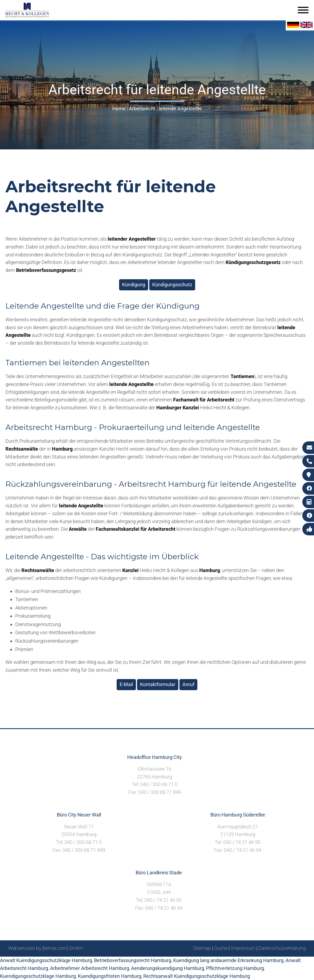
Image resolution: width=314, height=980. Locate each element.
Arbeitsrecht (142, 109)
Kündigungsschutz (172, 285)
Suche (221, 948)
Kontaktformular (158, 684)
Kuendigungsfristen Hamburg (110, 976)
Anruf (188, 684)
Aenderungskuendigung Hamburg (168, 968)
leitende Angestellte (180, 109)
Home (119, 109)
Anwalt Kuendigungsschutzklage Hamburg (46, 960)
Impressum (243, 948)
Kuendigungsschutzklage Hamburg (38, 976)
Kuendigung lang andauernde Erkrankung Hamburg (228, 960)
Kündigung (134, 285)
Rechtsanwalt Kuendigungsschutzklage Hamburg (197, 976)
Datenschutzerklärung (282, 948)
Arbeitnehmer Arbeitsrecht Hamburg (90, 968)
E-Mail (126, 684)
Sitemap (202, 948)
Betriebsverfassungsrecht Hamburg (133, 960)
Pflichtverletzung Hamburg (235, 968)
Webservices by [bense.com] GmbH (46, 948)
